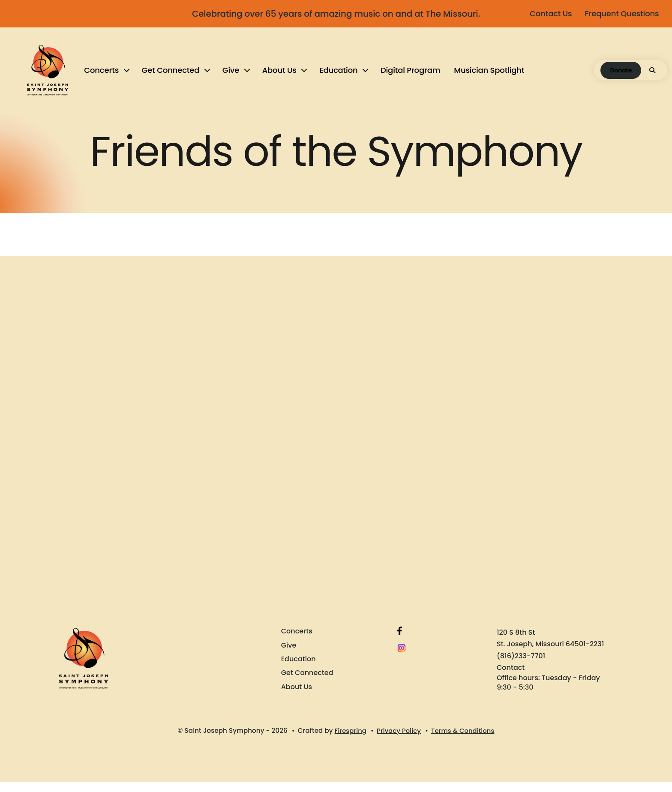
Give (232, 75)
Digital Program (412, 75)
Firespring (349, 741)
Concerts (103, 75)
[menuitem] (108, 75)
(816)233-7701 (521, 666)
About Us (281, 75)
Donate (600, 75)
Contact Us (547, 13)
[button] (631, 75)
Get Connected (172, 75)
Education (340, 75)
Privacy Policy (398, 741)
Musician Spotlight (491, 75)
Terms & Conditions (463, 741)
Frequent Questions (618, 13)
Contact (511, 677)
